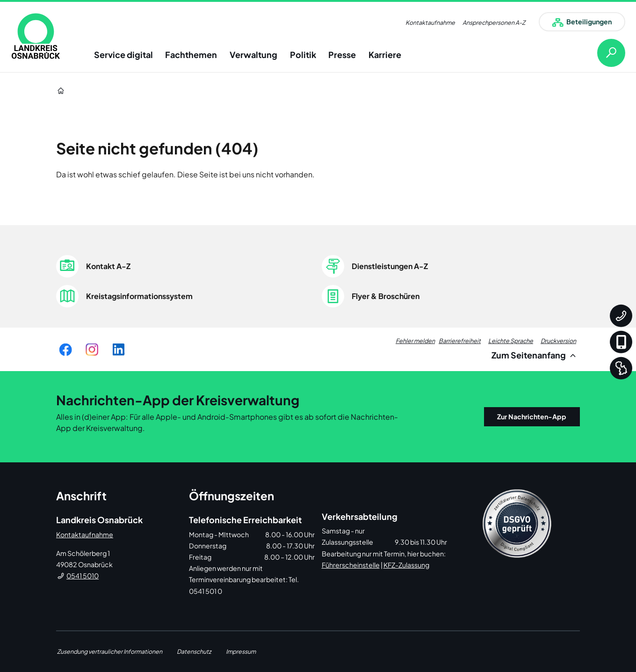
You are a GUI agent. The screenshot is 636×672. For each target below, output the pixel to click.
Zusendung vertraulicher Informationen (110, 651)
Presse (342, 55)
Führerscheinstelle (351, 565)
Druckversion (558, 341)
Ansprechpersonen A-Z (494, 22)
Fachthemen (191, 55)
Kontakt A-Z (108, 266)
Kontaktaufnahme (430, 22)
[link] (36, 36)
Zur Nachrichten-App (532, 416)
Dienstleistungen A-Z (390, 266)
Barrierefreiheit (460, 341)
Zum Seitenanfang (535, 355)
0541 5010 (83, 576)
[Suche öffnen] (604, 53)
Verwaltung (253, 55)
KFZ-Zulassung (406, 565)
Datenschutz (194, 651)
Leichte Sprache (511, 341)
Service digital (123, 55)
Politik (303, 55)
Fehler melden (415, 341)
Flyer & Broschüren (386, 296)
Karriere (385, 55)
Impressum (241, 651)
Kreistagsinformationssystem (139, 296)
